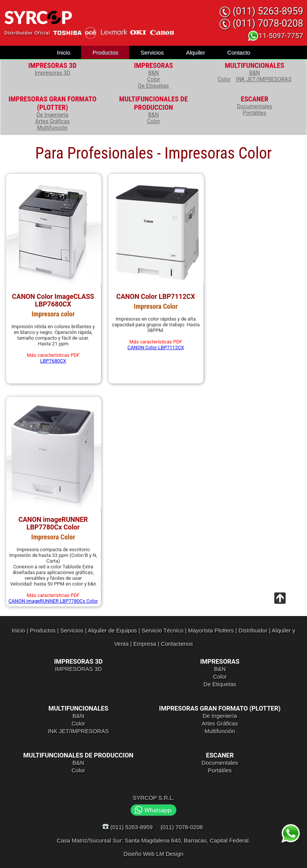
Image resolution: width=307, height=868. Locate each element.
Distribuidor (253, 630)
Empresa (145, 644)
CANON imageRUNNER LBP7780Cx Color (53, 601)
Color (153, 79)
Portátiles (254, 113)
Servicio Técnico (163, 630)
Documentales (254, 107)
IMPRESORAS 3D (78, 669)
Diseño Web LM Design (153, 854)
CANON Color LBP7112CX (156, 347)
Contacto (239, 52)
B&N (153, 73)
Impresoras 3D (53, 73)
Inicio (63, 52)
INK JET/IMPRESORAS (264, 79)
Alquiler (195, 52)
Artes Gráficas (52, 121)
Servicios (152, 52)
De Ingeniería (53, 115)
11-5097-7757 (275, 36)
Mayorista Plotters (211, 630)
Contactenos (177, 644)
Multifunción (53, 128)
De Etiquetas (154, 86)
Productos (106, 52)
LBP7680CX (53, 361)
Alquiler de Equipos (112, 630)
